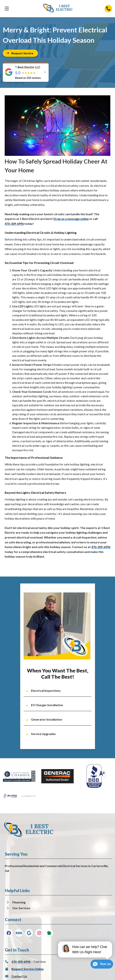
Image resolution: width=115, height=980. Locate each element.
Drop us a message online (71, 219)
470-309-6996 (14, 224)
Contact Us (19, 976)
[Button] (20, 53)
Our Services (21, 908)
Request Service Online (27, 969)
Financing (19, 902)
